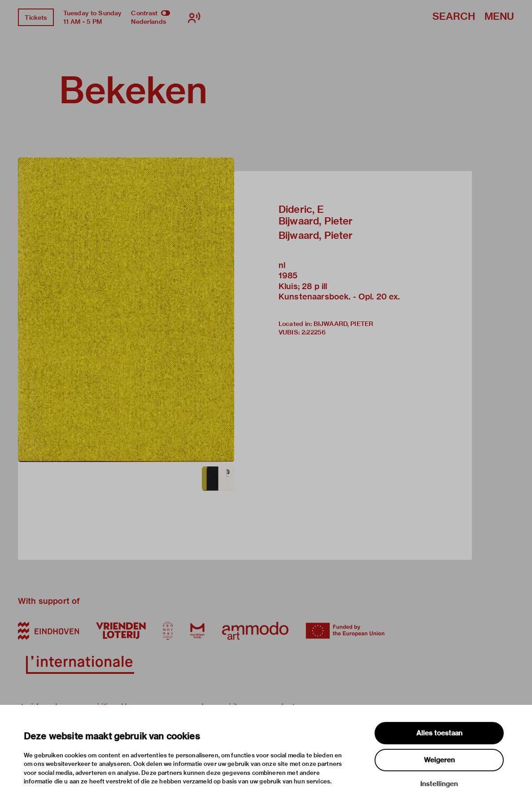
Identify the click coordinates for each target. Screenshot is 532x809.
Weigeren (439, 760)
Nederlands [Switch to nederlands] (148, 22)
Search (454, 17)
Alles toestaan (439, 733)
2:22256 (314, 332)
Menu (499, 17)
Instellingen (439, 784)
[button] (126, 310)
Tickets (36, 18)
